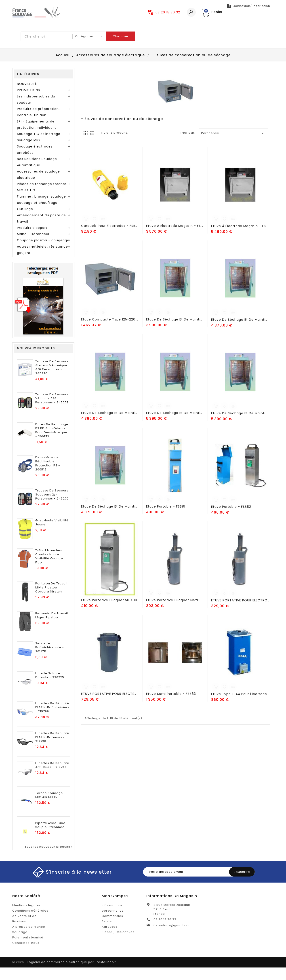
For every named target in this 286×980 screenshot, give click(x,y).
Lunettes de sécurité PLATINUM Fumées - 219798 (52, 750)
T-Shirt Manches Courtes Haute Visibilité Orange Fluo (49, 569)
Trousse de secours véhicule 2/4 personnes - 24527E (52, 411)
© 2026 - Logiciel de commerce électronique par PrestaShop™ (64, 975)
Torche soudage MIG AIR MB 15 (49, 808)
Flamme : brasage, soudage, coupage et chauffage (42, 212)
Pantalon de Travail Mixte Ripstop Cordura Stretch (51, 600)
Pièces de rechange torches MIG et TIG (42, 200)
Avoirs (107, 934)
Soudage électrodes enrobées (35, 162)
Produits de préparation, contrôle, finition (38, 124)
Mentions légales (26, 918)
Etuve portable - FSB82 (231, 519)
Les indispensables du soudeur (36, 112)
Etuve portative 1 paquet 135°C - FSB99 (175, 613)
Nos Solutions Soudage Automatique (37, 175)
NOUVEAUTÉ (27, 96)
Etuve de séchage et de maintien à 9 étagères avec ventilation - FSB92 (110, 519)
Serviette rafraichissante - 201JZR (50, 660)
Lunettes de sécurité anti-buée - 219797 (52, 778)
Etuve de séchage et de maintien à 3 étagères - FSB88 (175, 332)
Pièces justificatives (118, 945)
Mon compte (115, 908)
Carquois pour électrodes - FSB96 (110, 238)
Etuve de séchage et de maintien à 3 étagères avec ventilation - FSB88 (240, 332)
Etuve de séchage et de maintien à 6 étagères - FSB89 (110, 425)
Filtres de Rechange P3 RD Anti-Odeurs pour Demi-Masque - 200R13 (52, 443)
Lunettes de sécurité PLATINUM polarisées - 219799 (52, 720)
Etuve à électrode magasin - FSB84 (175, 238)
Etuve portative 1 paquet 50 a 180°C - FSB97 (110, 613)
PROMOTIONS (28, 103)
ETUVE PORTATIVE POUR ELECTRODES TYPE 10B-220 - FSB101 (240, 613)
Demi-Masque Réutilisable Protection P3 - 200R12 (48, 476)
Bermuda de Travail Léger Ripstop (52, 628)
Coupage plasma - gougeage (43, 253)
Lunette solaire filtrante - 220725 (50, 688)
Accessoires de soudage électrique (38, 187)
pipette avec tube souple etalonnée (50, 838)
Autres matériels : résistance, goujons (43, 262)
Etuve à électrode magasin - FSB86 (240, 238)
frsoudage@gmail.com (173, 938)
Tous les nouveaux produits (49, 859)
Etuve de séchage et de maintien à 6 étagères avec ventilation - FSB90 (175, 425)
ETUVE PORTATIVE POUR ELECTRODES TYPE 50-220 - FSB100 (110, 706)
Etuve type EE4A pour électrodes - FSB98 (240, 706)
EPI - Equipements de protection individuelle (37, 137)
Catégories (28, 86)
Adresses (109, 939)
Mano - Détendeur (33, 247)
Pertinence (233, 146)
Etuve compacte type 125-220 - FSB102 (110, 332)
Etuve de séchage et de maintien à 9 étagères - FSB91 (240, 426)
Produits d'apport (32, 240)
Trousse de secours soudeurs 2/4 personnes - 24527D (52, 507)
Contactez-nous (26, 955)
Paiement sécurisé (28, 950)
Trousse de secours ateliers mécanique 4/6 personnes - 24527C (52, 380)
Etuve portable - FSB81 (166, 519)
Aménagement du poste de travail (41, 231)
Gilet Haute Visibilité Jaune (52, 535)
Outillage (25, 221)
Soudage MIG (28, 153)
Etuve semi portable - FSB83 (171, 706)
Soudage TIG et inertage (39, 146)
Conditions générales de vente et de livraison (30, 928)
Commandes (112, 928)
